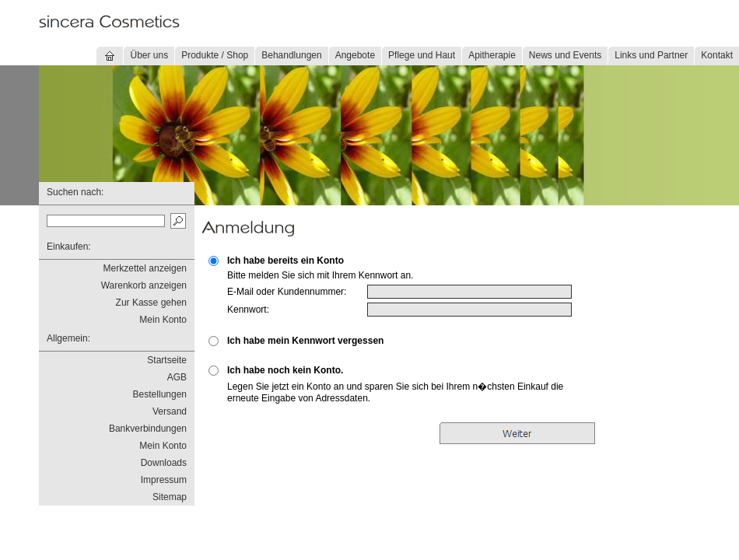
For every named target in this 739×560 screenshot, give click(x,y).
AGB (177, 377)
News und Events (565, 55)
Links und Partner (651, 55)
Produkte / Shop (215, 55)
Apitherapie (492, 55)
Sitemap (170, 497)
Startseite (167, 360)
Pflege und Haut (422, 55)
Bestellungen (160, 394)
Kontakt (717, 55)
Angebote (355, 55)
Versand (170, 411)
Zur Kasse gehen (151, 303)
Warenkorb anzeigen (144, 285)
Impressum (164, 480)
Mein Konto (163, 320)
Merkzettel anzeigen (145, 268)
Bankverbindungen (148, 429)
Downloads (164, 463)
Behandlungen (291, 55)
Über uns (149, 55)
